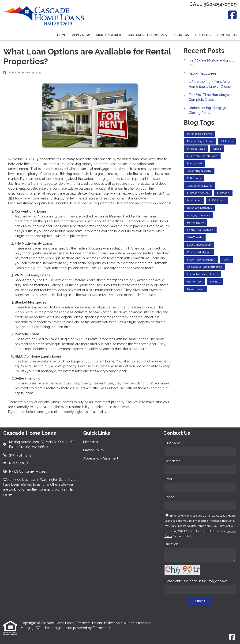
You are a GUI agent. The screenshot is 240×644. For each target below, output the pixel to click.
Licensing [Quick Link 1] (90, 442)
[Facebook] (232, 15)
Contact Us (227, 35)
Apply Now (81, 35)
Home (62, 35)
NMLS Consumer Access (28, 471)
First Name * (174, 443)
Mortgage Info (109, 35)
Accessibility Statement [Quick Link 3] (101, 458)
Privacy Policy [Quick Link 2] (94, 450)
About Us (181, 35)
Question (171, 544)
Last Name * (174, 461)
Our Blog (203, 35)
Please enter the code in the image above (196, 581)
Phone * (170, 497)
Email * (170, 479)
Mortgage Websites (36, 628)
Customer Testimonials (147, 35)
